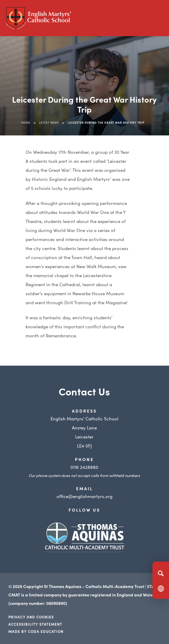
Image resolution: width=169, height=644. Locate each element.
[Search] (161, 573)
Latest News (49, 122)
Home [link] (26, 122)
